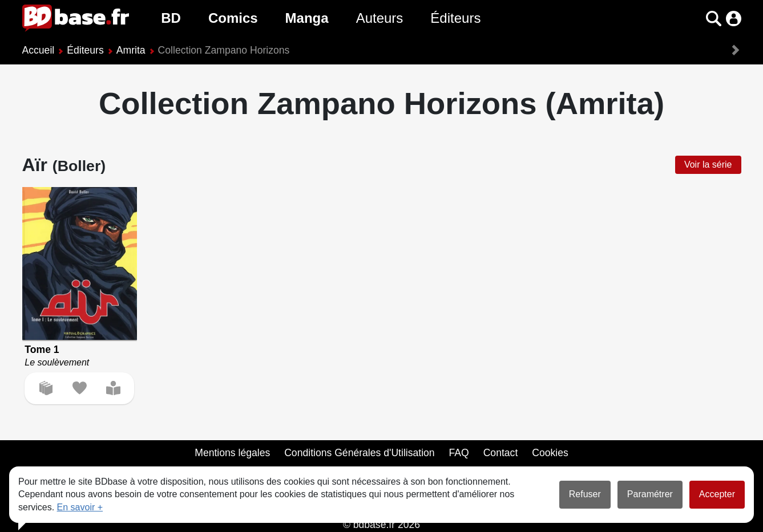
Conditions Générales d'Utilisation (360, 453)
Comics (233, 18)
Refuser (585, 494)
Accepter (717, 494)
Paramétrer (650, 494)
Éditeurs (455, 18)
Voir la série (708, 165)
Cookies (550, 453)
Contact (501, 453)
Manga (307, 18)
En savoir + (80, 507)
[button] (714, 19)
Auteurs (380, 18)
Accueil (39, 50)
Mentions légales (232, 453)
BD (171, 18)
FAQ (459, 453)
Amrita (131, 50)
